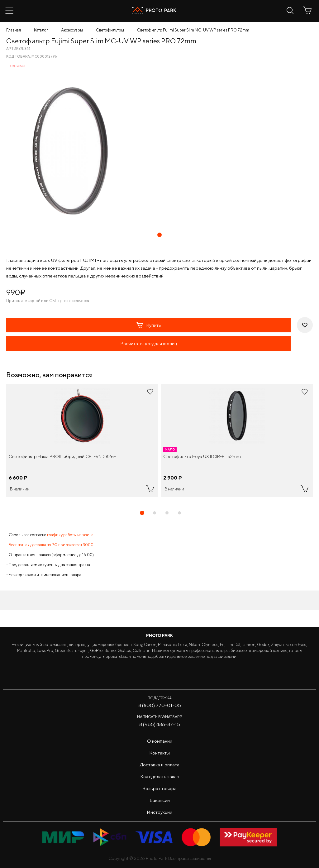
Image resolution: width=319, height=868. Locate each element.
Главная (14, 30)
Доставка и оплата (160, 765)
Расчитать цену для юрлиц (149, 343)
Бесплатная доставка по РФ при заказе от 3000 (51, 545)
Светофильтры (110, 30)
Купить (148, 325)
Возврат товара (159, 788)
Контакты (159, 753)
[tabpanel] (82, 440)
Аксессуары (72, 30)
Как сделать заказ (159, 776)
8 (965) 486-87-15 (160, 724)
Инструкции (159, 812)
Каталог (41, 30)
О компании (160, 741)
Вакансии (160, 800)
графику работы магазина (70, 535)
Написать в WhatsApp (160, 717)
